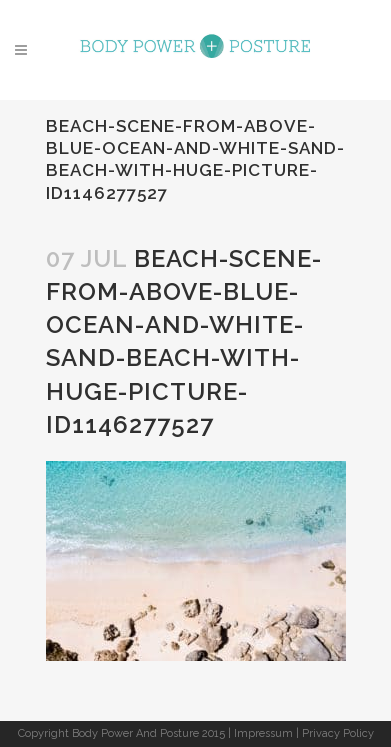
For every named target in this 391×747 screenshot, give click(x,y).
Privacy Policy (338, 733)
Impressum (263, 733)
